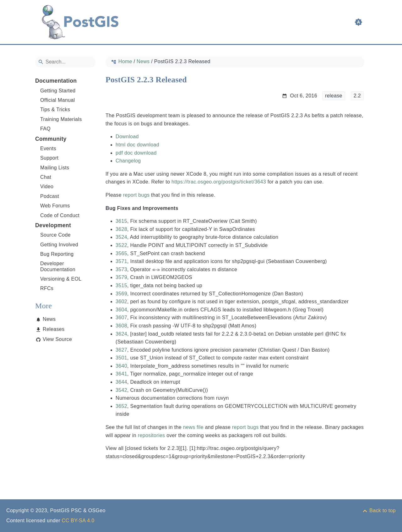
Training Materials (61, 119)
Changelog (128, 161)
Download (127, 137)
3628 (121, 229)
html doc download (137, 145)
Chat (46, 177)
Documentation (56, 81)
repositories (152, 435)
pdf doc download (136, 153)
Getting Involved (59, 245)
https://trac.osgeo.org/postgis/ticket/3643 (219, 182)
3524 (121, 237)
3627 (121, 350)
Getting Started (58, 91)
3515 (121, 285)
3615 (121, 221)
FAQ (45, 129)
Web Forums (55, 206)
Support (49, 158)
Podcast (50, 196)
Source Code (55, 235)
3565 (121, 253)
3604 (121, 310)
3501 (121, 358)
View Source (57, 339)
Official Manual (57, 100)
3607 (121, 318)
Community (51, 139)
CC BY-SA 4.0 (78, 521)
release (334, 96)
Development (53, 225)
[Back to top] (379, 510)
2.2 (357, 96)
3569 (121, 294)
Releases (54, 329)
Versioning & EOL (61, 279)
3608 (121, 326)
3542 (121, 390)
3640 (121, 366)
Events (48, 148)
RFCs (47, 288)
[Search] (65, 62)
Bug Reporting (57, 254)
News (49, 319)
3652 (121, 406)
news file (193, 427)
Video (47, 186)
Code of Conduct (60, 215)
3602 (121, 302)
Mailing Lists (55, 168)
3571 (121, 261)
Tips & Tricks (55, 110)
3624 (121, 334)
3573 (121, 269)
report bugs (136, 195)
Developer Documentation (58, 266)
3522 (121, 245)
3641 (121, 374)
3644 (121, 382)
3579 (121, 277)
